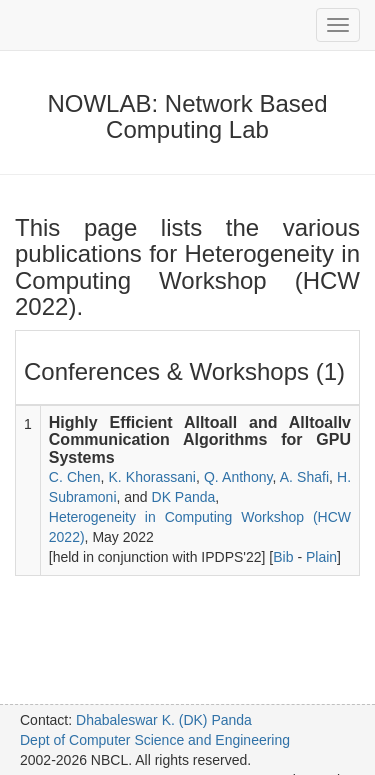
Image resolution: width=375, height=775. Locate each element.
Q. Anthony (238, 477)
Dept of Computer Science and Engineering (155, 740)
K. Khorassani (151, 477)
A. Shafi (304, 477)
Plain (321, 557)
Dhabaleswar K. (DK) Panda (164, 720)
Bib (283, 557)
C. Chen (75, 477)
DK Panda (184, 497)
